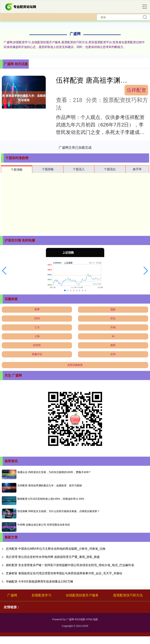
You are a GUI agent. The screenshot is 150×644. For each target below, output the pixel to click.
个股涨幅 (17, 170)
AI (113, 336)
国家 (113, 309)
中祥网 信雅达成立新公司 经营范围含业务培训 (44, 525)
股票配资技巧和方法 (128, 595)
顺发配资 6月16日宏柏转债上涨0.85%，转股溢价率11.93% (51, 499)
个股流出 (110, 169)
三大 (37, 327)
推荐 (113, 345)
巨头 (113, 318)
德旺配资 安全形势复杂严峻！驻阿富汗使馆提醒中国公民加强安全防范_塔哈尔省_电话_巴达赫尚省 (70, 565)
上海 (37, 336)
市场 (113, 327)
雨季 (37, 309)
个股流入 (79, 169)
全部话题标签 (75, 365)
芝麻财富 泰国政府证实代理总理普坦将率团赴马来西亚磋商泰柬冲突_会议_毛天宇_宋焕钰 (64, 573)
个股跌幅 (48, 169)
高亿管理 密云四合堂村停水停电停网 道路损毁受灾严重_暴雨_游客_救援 (53, 557)
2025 (37, 318)
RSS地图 (80, 619)
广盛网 (12, 595)
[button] (4, 271)
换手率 (137, 169)
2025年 (37, 345)
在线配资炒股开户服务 (82, 595)
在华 (113, 354)
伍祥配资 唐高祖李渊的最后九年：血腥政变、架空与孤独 (50, 485)
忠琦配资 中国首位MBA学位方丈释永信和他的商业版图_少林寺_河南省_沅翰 (56, 549)
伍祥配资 (136, 90)
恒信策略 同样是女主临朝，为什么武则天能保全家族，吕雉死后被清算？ (59, 511)
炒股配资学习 (42, 595)
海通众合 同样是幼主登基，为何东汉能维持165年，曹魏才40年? (54, 472)
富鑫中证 (37, 354)
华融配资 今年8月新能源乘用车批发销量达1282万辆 (39, 582)
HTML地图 (92, 619)
